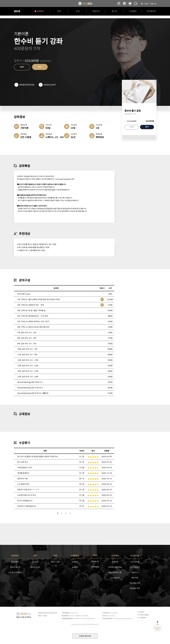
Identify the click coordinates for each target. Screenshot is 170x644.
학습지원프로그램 (115, 572)
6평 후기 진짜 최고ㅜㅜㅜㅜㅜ (28, 490)
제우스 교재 (55, 562)
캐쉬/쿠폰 (135, 578)
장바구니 (135, 572)
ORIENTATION (27, 85)
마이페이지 (151, 11)
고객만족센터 (143, 618)
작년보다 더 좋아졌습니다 (27, 506)
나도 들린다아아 (23, 484)
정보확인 (86, 616)
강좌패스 (41, 11)
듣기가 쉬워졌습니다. (25, 501)
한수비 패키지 (15, 567)
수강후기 (75, 562)
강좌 (59, 11)
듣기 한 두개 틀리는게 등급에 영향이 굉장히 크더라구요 (38, 456)
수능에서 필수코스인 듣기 (27, 495)
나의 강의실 (135, 562)
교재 (78, 11)
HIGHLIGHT (50, 85)
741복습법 (95, 567)
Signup (153, 3)
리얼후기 (75, 556)
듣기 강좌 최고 (23, 462)
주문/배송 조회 (135, 583)
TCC (95, 555)
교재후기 (75, 567)
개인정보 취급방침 (144, 615)
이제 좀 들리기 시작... (25, 468)
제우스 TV (95, 561)
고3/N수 (35, 562)
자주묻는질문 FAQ (115, 567)
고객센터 (133, 11)
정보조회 (92, 618)
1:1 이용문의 (115, 578)
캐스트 (114, 11)
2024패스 (15, 562)
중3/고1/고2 (35, 567)
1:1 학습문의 (135, 567)
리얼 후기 (96, 11)
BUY (40, 67)
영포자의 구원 (22, 479)
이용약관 (141, 612)
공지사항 (115, 562)
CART (22, 67)
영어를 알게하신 (23, 473)
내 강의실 (135, 556)
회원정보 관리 (135, 588)
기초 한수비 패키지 (15, 572)
